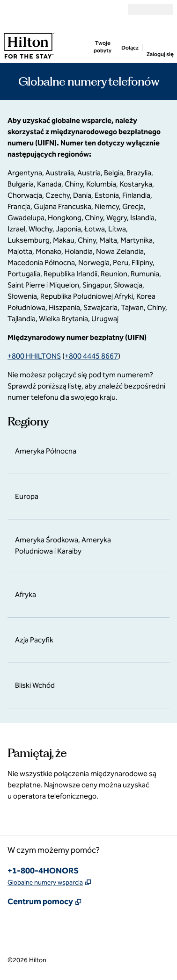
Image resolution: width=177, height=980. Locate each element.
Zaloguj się (160, 54)
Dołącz (130, 48)
